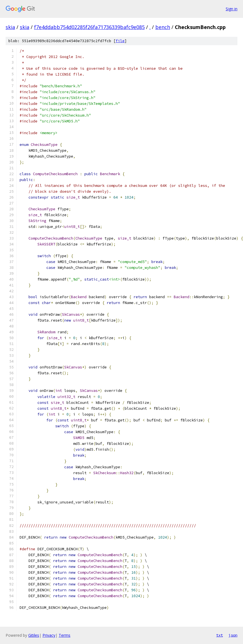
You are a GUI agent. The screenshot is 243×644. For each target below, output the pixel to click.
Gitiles (34, 635)
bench (163, 27)
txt (220, 635)
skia (10, 27)
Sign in (232, 9)
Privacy (49, 635)
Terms (65, 635)
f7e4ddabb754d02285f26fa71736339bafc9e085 (89, 27)
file (120, 41)
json (233, 635)
